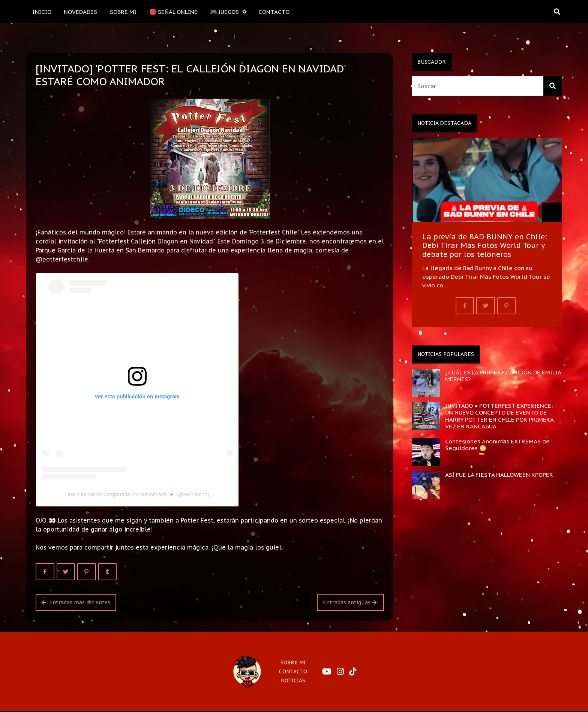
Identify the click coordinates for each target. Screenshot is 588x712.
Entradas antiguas (350, 602)
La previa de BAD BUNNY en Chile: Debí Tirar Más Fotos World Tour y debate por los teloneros (485, 245)
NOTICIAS (293, 680)
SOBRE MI (123, 12)
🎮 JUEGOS (228, 12)
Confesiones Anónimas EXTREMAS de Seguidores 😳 (497, 445)
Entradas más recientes (76, 602)
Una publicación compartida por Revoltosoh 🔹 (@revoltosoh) (137, 494)
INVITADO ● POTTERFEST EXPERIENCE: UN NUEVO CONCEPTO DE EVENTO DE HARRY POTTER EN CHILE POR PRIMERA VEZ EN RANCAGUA (499, 416)
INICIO (42, 12)
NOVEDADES (80, 12)
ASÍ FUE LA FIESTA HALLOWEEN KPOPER (499, 475)
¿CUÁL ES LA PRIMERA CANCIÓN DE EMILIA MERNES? (503, 376)
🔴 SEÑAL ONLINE (173, 12)
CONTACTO (274, 12)
